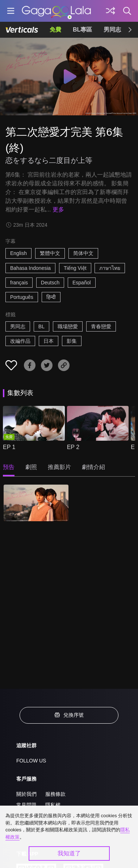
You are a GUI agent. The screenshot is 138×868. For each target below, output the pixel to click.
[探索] (110, 11)
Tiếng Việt (75, 268)
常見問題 (26, 805)
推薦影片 (59, 467)
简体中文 (83, 253)
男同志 (112, 30)
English (18, 253)
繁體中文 (50, 253)
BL (41, 326)
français (19, 283)
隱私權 (53, 805)
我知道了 (69, 853)
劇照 (31, 467)
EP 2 (73, 447)
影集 (72, 341)
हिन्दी (51, 297)
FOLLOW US (31, 761)
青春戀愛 (101, 326)
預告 (9, 467)
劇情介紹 (93, 467)
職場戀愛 (68, 326)
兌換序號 (69, 715)
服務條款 (55, 794)
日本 (49, 341)
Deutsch (50, 283)
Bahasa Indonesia (30, 268)
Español (82, 283)
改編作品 (20, 341)
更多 (58, 209)
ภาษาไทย (110, 268)
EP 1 (9, 447)
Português (22, 297)
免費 (55, 30)
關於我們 (26, 794)
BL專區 (82, 30)
